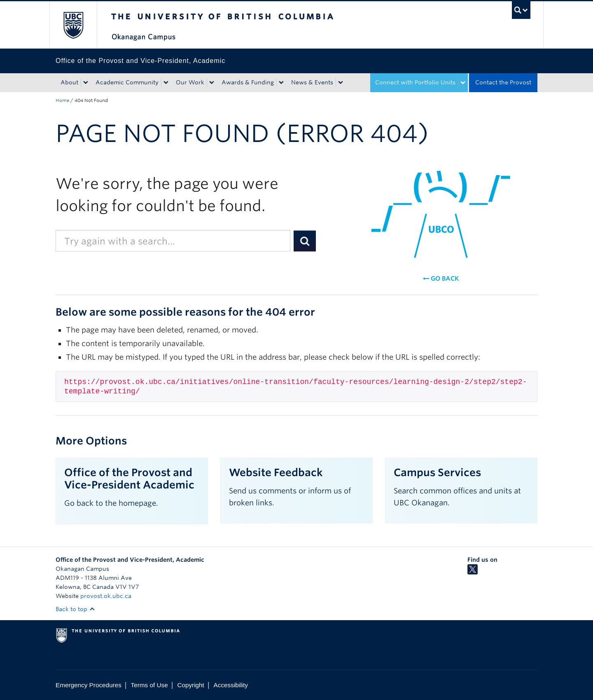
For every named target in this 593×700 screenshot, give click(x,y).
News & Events (312, 82)
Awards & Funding (248, 82)
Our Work (190, 82)
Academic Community (127, 82)
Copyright (190, 685)
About (69, 82)
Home (62, 100)
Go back (441, 279)
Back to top (75, 609)
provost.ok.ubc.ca (106, 596)
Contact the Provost (503, 82)
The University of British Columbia (73, 25)
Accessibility (231, 685)
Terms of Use (149, 685)
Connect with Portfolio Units (415, 82)
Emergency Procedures (89, 685)
